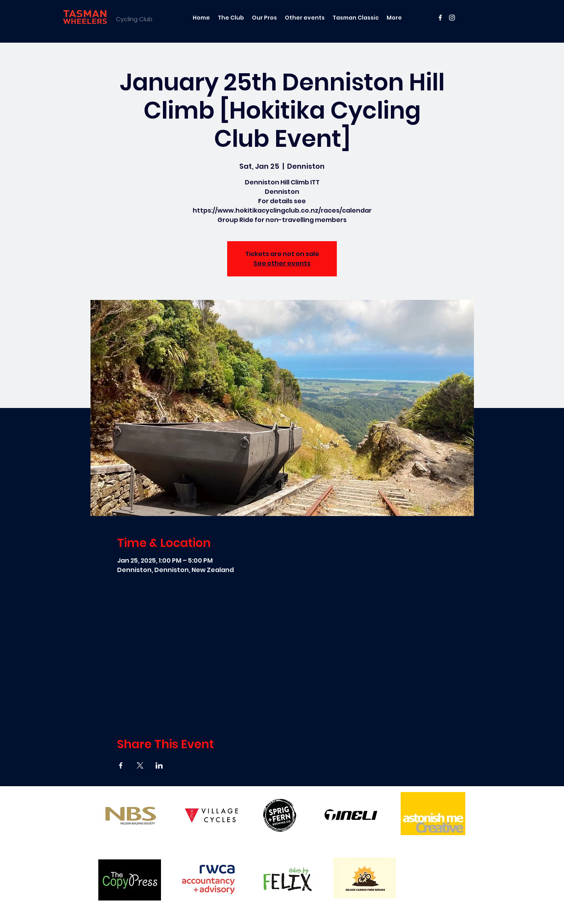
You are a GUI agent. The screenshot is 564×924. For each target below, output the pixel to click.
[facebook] (440, 18)
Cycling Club (134, 19)
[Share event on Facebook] (121, 765)
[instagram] (452, 18)
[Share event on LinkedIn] (159, 765)
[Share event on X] (140, 765)
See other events (282, 263)
